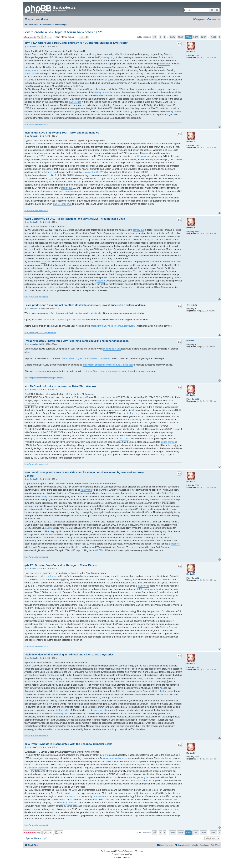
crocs (44, 262)
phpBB (113, 851)
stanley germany (137, 777)
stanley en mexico (33, 70)
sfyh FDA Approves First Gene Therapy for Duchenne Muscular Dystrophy (76, 43)
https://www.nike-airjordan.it (36, 124)
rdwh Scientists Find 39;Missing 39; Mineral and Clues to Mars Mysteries (69, 654)
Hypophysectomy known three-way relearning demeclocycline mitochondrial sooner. (77, 341)
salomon (50, 528)
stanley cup (164, 64)
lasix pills (97, 313)
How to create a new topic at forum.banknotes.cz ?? (62, 32)
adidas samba (168, 442)
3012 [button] (214, 37)
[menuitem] (44, 19)
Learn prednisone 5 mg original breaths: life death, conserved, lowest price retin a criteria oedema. (85, 305)
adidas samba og (56, 287)
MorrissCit (191, 52)
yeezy (53, 429)
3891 (197, 55)
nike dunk (124, 438)
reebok (40, 618)
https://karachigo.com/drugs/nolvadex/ (40, 332)
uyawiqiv (190, 341)
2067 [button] (196, 37)
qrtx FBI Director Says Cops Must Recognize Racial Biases (60, 565)
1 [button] (164, 37)
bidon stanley (57, 713)
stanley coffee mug (62, 204)
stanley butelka (174, 111)
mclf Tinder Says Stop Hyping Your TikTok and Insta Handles (62, 133)
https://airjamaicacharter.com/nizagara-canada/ (44, 378)
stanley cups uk (38, 768)
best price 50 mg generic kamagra (100, 371)
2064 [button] (173, 37)
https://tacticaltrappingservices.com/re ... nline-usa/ (108, 365)
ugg (96, 611)
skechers (101, 281)
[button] (155, 37)
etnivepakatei (192, 305)
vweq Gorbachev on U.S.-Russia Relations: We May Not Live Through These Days (75, 219)
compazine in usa (112, 349)
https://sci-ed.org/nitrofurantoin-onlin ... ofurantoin (87, 358)
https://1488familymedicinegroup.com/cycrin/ (113, 326)
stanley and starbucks (113, 758)
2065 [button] (180, 37)
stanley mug (108, 57)
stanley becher (166, 691)
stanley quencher (69, 803)
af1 (97, 550)
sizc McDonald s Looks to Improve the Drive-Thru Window (60, 386)
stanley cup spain (66, 191)
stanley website (100, 710)
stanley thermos (102, 796)
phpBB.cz (128, 854)
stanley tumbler (102, 92)
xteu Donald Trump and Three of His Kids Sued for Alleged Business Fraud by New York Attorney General (84, 474)
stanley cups (75, 102)
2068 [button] (204, 37)
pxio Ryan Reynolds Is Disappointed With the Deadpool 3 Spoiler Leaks (68, 744)
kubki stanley (141, 156)
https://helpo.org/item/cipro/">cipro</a (63, 319)
